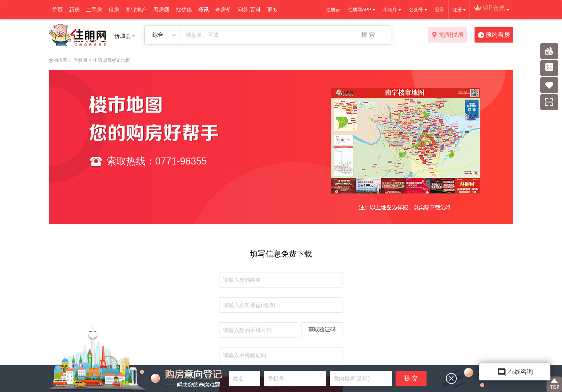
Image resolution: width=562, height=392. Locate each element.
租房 (114, 10)
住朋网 (80, 60)
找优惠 (184, 10)
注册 (457, 10)
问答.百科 (249, 10)
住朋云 (333, 10)
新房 (74, 10)
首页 (57, 10)
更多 (272, 10)
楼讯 (204, 10)
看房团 (161, 10)
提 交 (411, 378)
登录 (440, 10)
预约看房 (494, 35)
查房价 (223, 10)
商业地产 (136, 10)
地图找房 (448, 35)
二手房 (94, 10)
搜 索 (368, 35)
